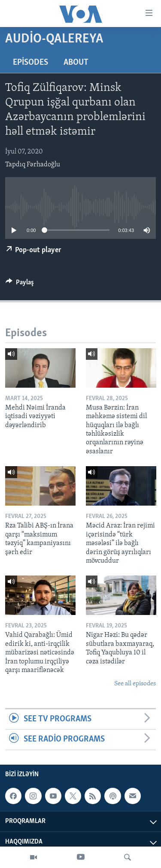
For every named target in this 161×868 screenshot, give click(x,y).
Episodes (30, 63)
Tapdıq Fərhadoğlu (33, 165)
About (76, 63)
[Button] (20, 284)
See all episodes (135, 684)
